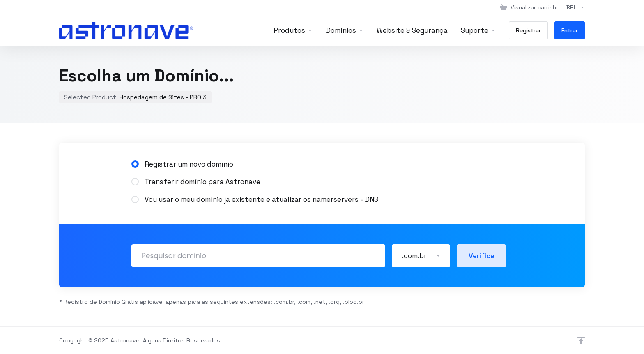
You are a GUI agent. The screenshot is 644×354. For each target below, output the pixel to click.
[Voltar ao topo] (581, 340)
